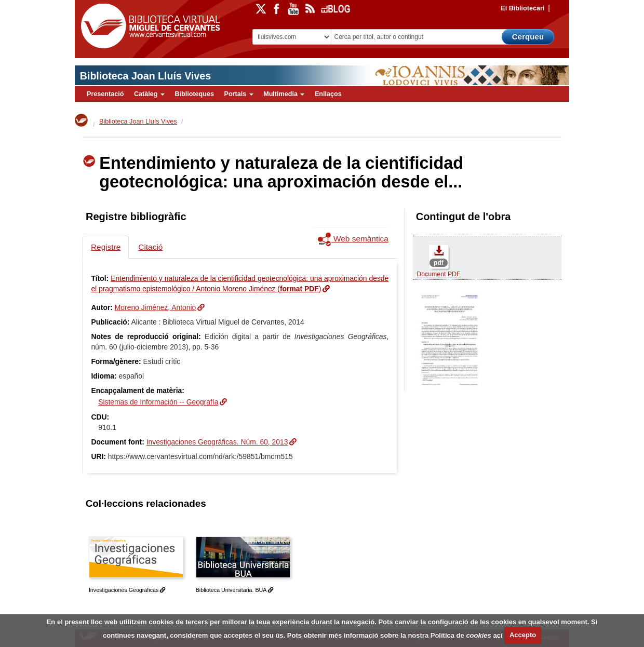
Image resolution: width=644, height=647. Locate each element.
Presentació (105, 94)
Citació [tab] (150, 247)
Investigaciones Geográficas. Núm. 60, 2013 (217, 442)
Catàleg (149, 94)
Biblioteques (194, 94)
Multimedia (284, 94)
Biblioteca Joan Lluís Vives (145, 76)
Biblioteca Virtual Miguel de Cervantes (148, 26)
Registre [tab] (106, 247)
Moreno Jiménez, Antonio (155, 307)
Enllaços (328, 94)
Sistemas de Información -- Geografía (158, 402)
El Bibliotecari (522, 8)
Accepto (523, 635)
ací (498, 635)
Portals (238, 94)
